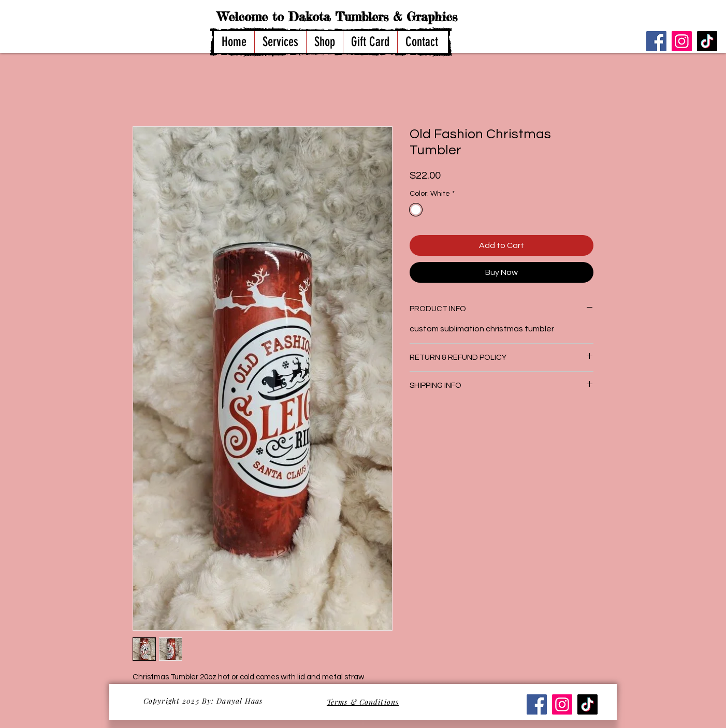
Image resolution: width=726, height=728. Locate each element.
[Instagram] (682, 41)
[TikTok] (707, 41)
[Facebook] (656, 41)
